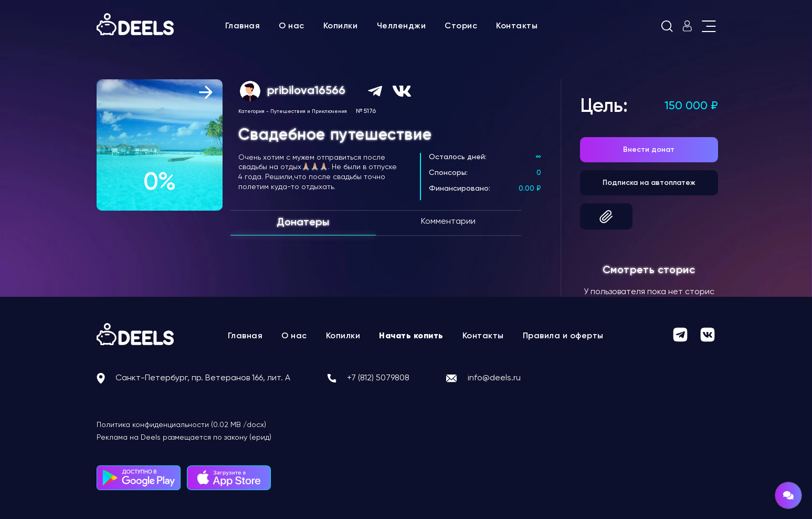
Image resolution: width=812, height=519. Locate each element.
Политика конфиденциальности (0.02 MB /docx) (181, 425)
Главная (243, 26)
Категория (251, 111)
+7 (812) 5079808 (378, 378)
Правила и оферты (563, 336)
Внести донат (649, 150)
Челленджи (402, 26)
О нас (292, 26)
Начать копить (411, 336)
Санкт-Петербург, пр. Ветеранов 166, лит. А (203, 378)
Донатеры (303, 223)
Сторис (461, 26)
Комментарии (448, 222)
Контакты (517, 26)
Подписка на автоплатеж (649, 183)
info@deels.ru (494, 378)
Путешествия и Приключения (309, 111)
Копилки (341, 26)
